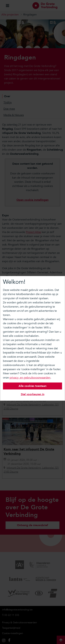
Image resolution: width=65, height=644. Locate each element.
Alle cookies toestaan (32, 386)
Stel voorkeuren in (33, 394)
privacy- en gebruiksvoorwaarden (30, 378)
